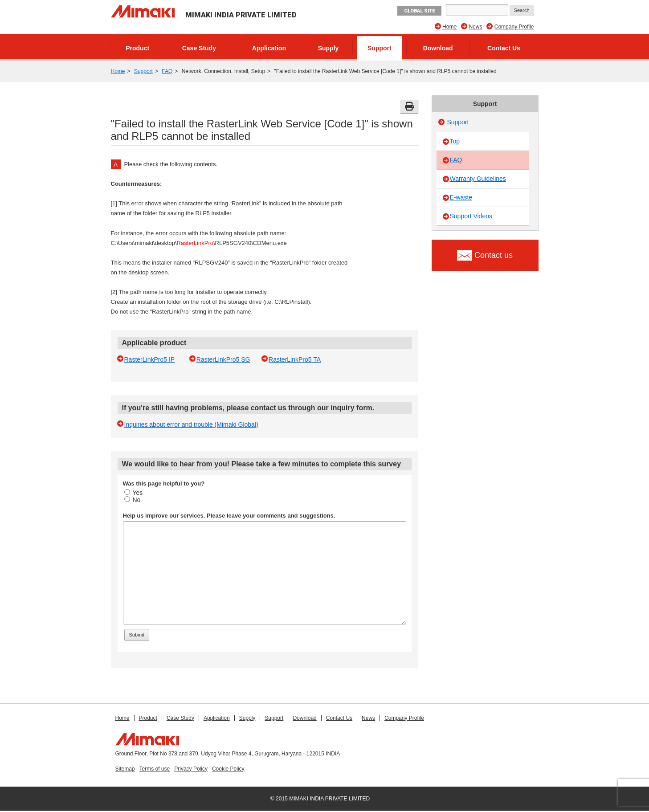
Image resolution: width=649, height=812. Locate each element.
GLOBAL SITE (419, 11)
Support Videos (471, 216)
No (133, 500)
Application (269, 48)
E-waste (461, 197)
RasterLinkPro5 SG (223, 359)
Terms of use (155, 769)
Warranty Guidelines (478, 179)
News (475, 27)
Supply (329, 48)
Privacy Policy (191, 769)
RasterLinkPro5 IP (150, 359)
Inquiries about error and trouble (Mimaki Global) (191, 424)
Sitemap (125, 769)
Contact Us (504, 48)
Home (449, 27)
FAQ (167, 71)
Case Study (199, 48)
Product (137, 48)
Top (455, 141)
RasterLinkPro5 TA (295, 359)
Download (438, 48)
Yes (134, 493)
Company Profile (514, 27)
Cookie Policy (228, 769)
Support (380, 48)
